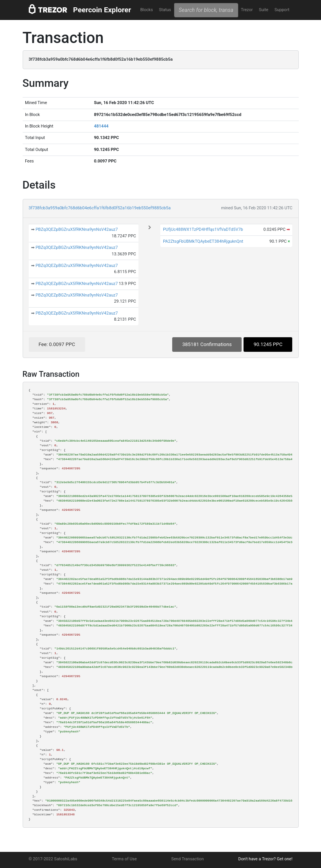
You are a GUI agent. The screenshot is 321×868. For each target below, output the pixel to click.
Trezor (247, 10)
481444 (101, 126)
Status (165, 10)
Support (282, 10)
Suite (264, 10)
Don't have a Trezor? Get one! (265, 859)
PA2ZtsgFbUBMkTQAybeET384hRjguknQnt (203, 241)
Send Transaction (188, 859)
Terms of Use (124, 859)
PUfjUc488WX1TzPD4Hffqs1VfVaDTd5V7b (203, 229)
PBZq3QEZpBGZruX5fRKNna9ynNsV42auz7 (77, 229)
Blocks (147, 10)
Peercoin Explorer (102, 10)
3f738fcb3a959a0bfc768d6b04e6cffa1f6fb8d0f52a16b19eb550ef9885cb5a (100, 208)
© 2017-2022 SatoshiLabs (53, 859)
